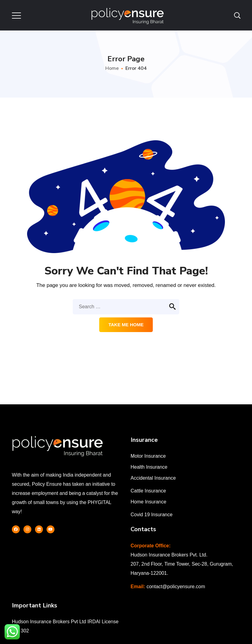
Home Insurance (148, 502)
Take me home (126, 325)
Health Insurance (149, 467)
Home (112, 68)
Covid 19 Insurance (152, 515)
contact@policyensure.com (176, 587)
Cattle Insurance (148, 491)
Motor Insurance (148, 456)
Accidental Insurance (153, 478)
